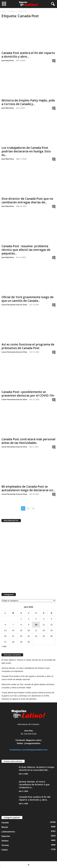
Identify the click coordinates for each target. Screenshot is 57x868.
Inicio (3, 11)
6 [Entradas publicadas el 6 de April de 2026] (5, 625)
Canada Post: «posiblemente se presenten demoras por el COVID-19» (28, 394)
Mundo (5, 827)
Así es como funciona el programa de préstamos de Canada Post (28, 346)
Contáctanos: (16, 750)
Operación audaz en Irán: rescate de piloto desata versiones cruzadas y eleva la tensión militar (28, 686)
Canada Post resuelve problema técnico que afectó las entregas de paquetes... (26, 250)
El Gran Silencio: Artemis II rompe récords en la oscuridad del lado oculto (28, 661)
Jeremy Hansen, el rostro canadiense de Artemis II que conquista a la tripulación (26, 670)
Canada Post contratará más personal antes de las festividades (28, 441)
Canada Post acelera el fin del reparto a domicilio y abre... (28, 55)
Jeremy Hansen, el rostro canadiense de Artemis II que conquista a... (34, 784)
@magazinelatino (32, 743)
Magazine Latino (34, 740)
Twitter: (20, 743)
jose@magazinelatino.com (35, 750)
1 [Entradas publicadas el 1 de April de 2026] (21, 619)
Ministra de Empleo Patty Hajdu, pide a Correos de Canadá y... (28, 102)
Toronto (5, 845)
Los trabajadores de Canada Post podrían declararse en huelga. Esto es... (26, 151)
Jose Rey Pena (8, 60)
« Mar (4, 646)
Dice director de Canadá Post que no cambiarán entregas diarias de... (27, 200)
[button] (52, 4)
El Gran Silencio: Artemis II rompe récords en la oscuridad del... (36, 769)
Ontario (5, 841)
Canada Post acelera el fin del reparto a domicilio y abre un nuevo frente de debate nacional (27, 678)
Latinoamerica (8, 832)
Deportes (6, 836)
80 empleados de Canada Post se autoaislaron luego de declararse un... (28, 488)
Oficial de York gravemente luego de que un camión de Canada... (28, 299)
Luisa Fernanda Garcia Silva (14, 305)
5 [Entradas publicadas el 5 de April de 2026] (51, 619)
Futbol (5, 850)
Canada (5, 823)
